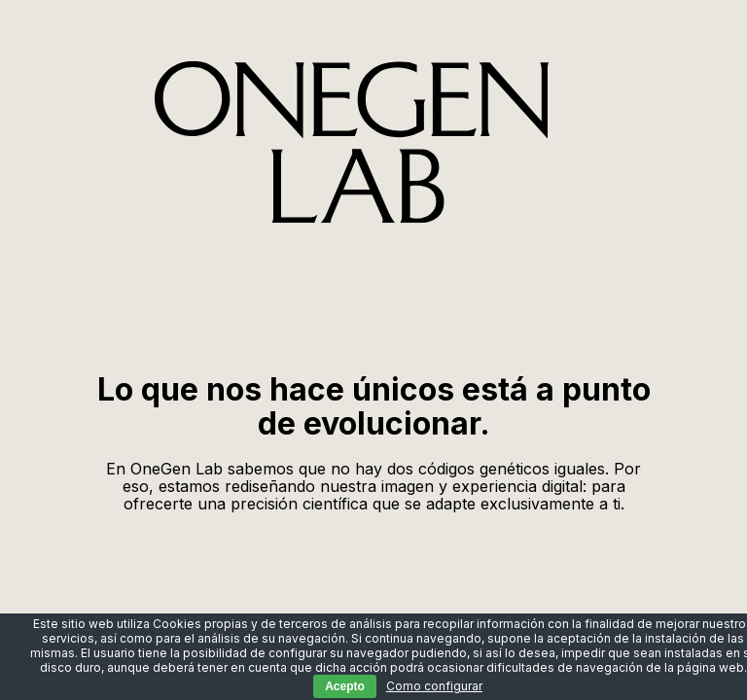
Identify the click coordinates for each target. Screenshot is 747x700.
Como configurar (434, 686)
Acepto (345, 686)
